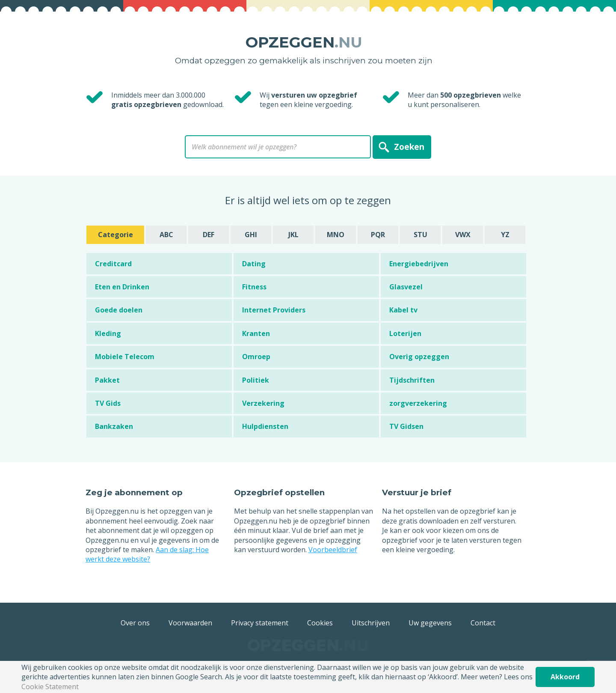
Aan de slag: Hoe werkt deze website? (147, 554)
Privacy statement (260, 623)
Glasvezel (406, 287)
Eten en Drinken (122, 287)
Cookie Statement (50, 687)
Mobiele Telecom (125, 357)
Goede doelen (119, 310)
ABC (166, 235)
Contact (483, 623)
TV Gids (108, 403)
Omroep (256, 357)
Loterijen (405, 333)
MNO (336, 235)
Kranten (256, 333)
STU (421, 235)
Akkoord (565, 677)
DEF (209, 235)
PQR (378, 235)
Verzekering (263, 403)
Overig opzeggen (419, 357)
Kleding (108, 333)
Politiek (256, 380)
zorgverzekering (418, 403)
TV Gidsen (406, 426)
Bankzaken (114, 426)
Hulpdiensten (265, 426)
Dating (254, 264)
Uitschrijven (371, 623)
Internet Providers (274, 310)
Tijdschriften (412, 380)
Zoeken (409, 147)
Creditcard (113, 264)
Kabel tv (403, 310)
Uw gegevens (430, 623)
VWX (463, 235)
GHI (251, 235)
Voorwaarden (190, 623)
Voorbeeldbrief (333, 550)
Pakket (107, 380)
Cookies (320, 623)
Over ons (135, 623)
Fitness (254, 287)
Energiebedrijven (419, 264)
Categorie (115, 235)
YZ (505, 235)
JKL (293, 235)
